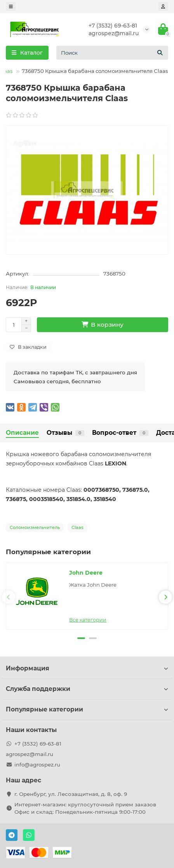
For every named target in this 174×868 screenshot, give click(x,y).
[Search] (112, 53)
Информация (87, 668)
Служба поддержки (87, 689)
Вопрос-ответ (120, 433)
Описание (22, 433)
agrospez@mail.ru (114, 33)
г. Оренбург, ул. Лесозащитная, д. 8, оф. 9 (71, 794)
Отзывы (65, 433)
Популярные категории (87, 709)
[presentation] (9, 597)
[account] (163, 7)
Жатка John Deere (93, 585)
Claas (77, 527)
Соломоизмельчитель (35, 527)
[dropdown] (11, 7)
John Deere (86, 573)
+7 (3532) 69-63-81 (113, 26)
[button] (81, 638)
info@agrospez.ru (37, 765)
